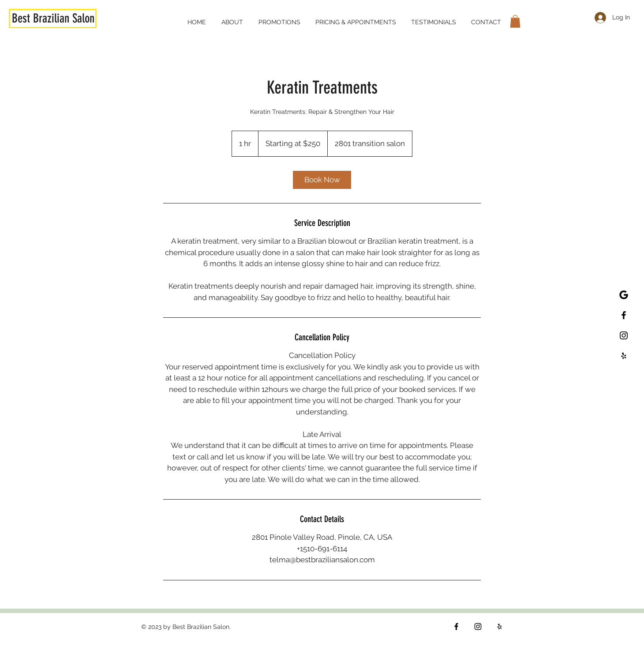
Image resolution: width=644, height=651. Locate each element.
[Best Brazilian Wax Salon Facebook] (624, 315)
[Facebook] (456, 627)
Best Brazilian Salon (53, 18)
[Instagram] (478, 627)
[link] (322, 180)
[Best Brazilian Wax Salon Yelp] (624, 356)
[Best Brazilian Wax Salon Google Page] (624, 295)
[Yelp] (500, 627)
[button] (515, 21)
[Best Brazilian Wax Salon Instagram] (624, 335)
